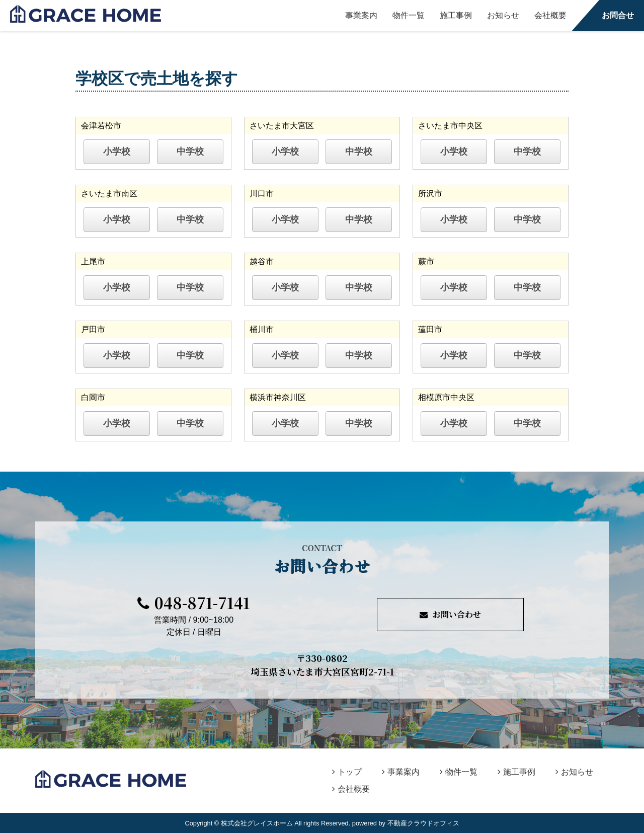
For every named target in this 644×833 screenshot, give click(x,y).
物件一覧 (409, 15)
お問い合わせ (450, 614)
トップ (347, 772)
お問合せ (618, 15)
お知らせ (503, 15)
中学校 (190, 152)
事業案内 (361, 15)
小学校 (117, 152)
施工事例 (456, 15)
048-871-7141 (194, 602)
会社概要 (550, 15)
